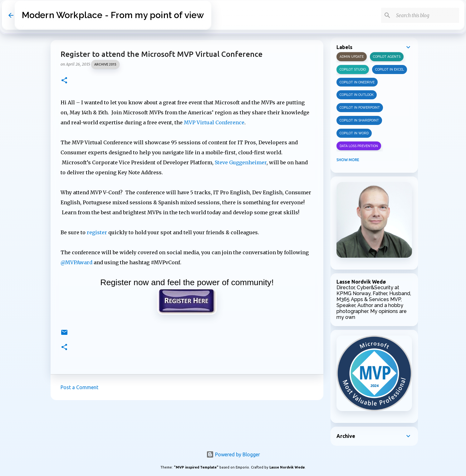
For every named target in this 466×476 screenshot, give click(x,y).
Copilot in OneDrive (357, 82)
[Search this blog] (426, 15)
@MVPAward (76, 262)
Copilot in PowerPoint (360, 107)
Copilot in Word (354, 133)
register (97, 232)
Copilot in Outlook (357, 95)
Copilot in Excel (390, 69)
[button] (64, 81)
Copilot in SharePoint (359, 120)
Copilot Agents (387, 57)
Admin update (352, 57)
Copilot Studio (353, 69)
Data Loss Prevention (359, 146)
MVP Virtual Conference (214, 122)
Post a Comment (79, 387)
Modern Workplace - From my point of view (113, 15)
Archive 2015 (105, 64)
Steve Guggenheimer (241, 162)
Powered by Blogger (233, 454)
